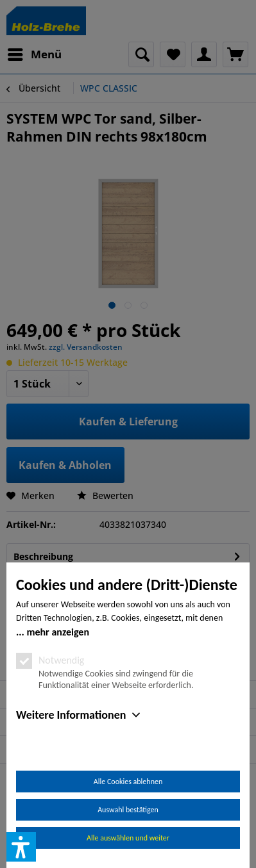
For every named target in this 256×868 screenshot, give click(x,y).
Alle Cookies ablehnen (128, 782)
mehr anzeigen (58, 632)
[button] (21, 847)
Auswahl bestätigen (128, 810)
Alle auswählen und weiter (128, 838)
